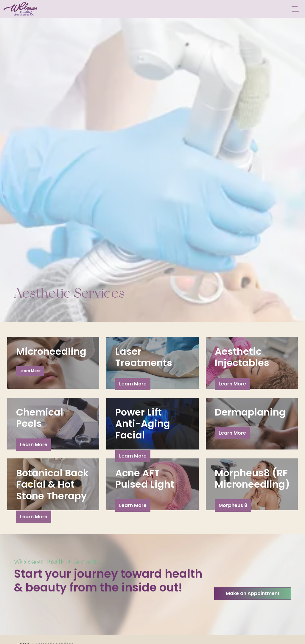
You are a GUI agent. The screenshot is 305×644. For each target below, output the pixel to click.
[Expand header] (296, 9)
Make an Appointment (253, 608)
